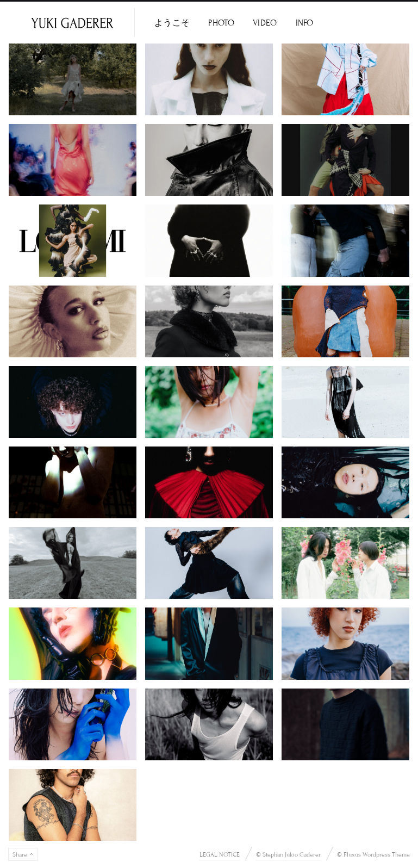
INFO (305, 23)
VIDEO (265, 23)
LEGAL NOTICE (220, 854)
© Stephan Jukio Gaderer (288, 854)
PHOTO (221, 23)
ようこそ (172, 23)
